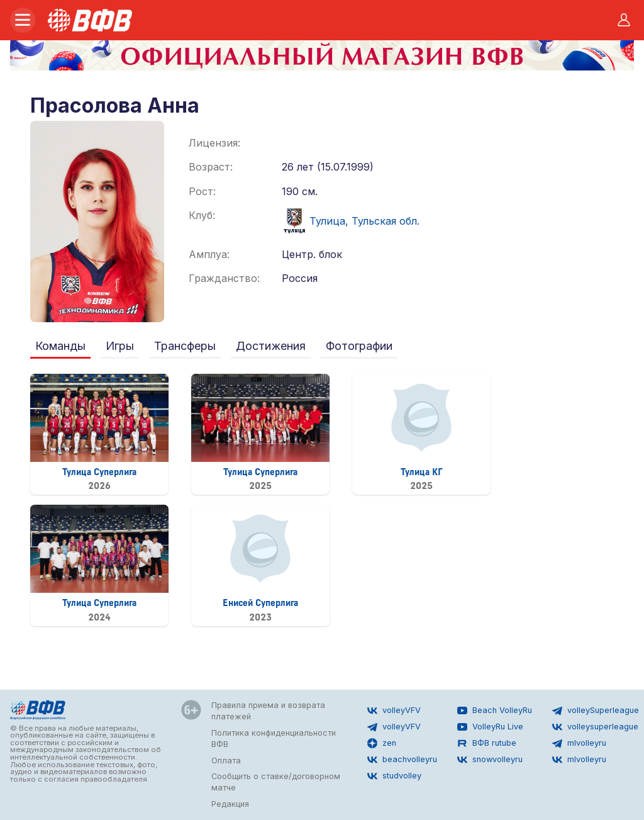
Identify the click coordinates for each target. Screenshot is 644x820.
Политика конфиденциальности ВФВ (274, 739)
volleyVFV (394, 710)
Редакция (230, 804)
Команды (60, 346)
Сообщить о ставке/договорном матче (276, 782)
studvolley (394, 776)
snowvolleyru (490, 760)
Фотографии (359, 346)
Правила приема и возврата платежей (268, 711)
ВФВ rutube (487, 743)
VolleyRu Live (490, 727)
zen (382, 743)
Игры (120, 346)
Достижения (271, 346)
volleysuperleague (595, 727)
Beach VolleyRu (495, 710)
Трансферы (185, 346)
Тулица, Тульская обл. (351, 221)
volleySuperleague (596, 710)
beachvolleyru (402, 760)
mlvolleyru (579, 743)
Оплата (226, 761)
